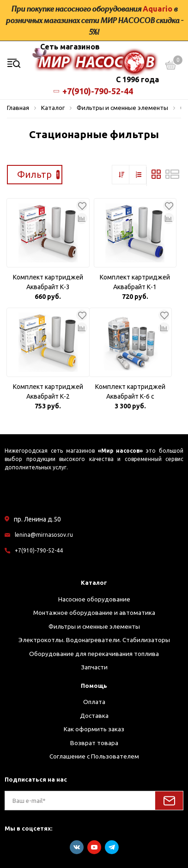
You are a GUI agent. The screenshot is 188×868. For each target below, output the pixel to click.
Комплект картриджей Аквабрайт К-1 (135, 282)
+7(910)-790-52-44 (94, 91)
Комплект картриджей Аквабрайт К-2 (48, 392)
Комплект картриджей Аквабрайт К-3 (48, 282)
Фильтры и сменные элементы (94, 626)
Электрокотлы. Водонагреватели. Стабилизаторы (94, 640)
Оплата (94, 702)
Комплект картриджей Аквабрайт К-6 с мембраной (130, 392)
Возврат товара (94, 743)
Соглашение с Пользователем (94, 756)
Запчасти (94, 667)
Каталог (94, 583)
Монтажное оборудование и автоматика (94, 613)
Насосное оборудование (94, 599)
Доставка (94, 716)
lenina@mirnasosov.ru (44, 535)
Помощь (94, 686)
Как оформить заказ (94, 729)
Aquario (158, 9)
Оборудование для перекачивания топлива (94, 654)
